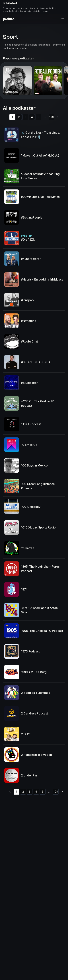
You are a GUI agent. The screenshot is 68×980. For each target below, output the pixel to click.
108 (51, 117)
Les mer (45, 11)
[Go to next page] (58, 117)
